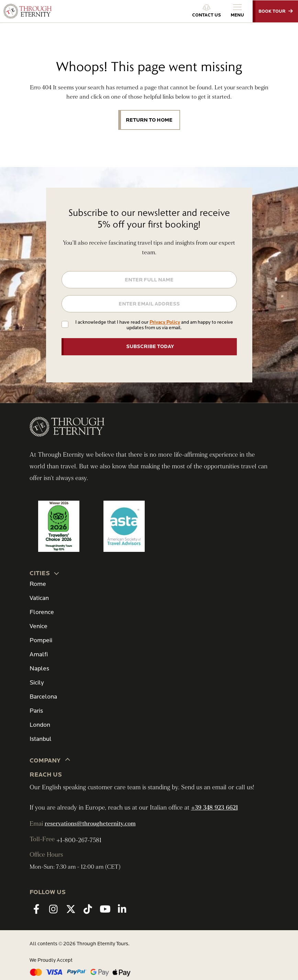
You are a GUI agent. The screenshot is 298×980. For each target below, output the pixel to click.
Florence (42, 612)
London (40, 725)
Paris (36, 711)
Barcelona (43, 697)
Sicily (37, 683)
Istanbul (41, 739)
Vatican (39, 598)
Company (50, 760)
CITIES (45, 573)
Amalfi (39, 654)
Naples (39, 669)
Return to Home (149, 120)
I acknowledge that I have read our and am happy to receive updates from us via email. (154, 325)
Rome (38, 584)
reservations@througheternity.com (90, 824)
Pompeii (41, 640)
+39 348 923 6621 (214, 808)
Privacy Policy (165, 322)
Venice (38, 626)
